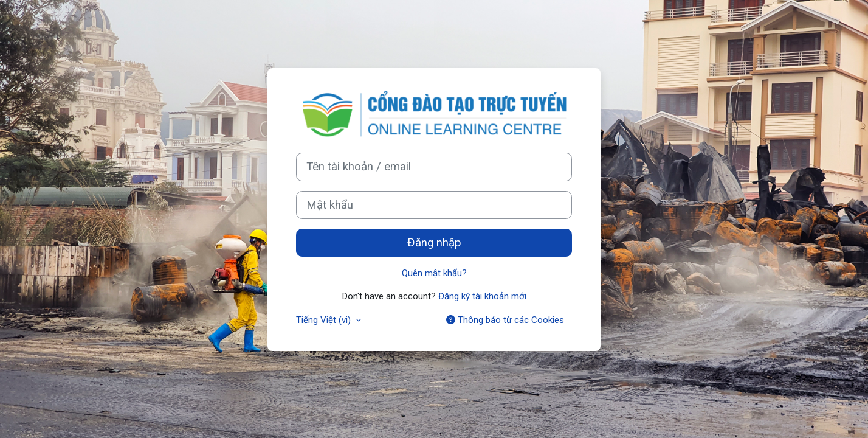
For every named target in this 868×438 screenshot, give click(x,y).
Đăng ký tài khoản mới (482, 296)
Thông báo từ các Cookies (505, 320)
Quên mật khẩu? (434, 273)
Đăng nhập (434, 243)
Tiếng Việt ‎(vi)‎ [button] (325, 320)
